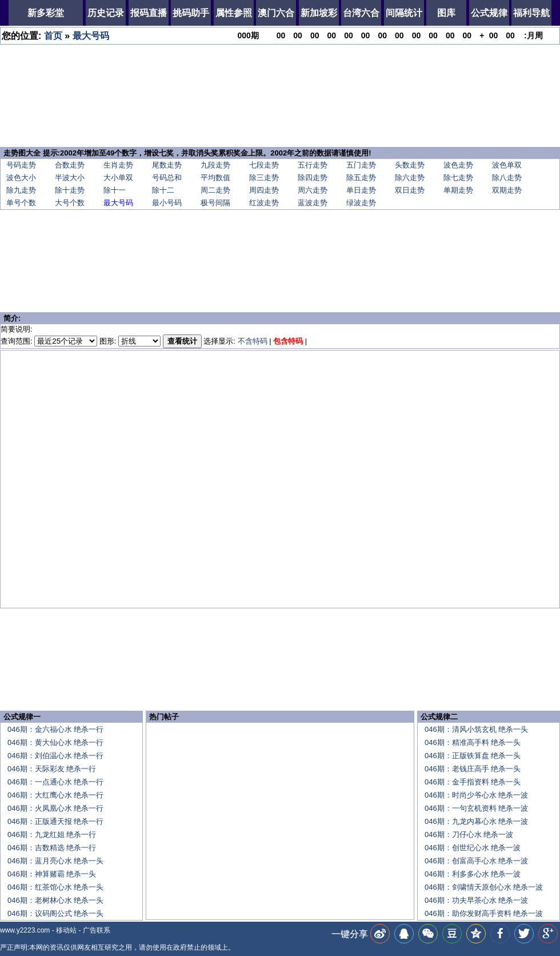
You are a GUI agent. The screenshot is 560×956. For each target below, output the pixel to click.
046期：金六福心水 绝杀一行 (55, 729)
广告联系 (97, 930)
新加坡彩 (319, 13)
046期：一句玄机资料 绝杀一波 (476, 808)
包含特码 (288, 341)
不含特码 (253, 341)
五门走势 (361, 165)
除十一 (115, 190)
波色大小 (21, 178)
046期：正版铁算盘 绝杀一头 (473, 756)
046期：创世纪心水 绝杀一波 (473, 848)
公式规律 (489, 13)
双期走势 (507, 190)
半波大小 (70, 178)
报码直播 (149, 13)
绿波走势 (361, 203)
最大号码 (91, 36)
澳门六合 (276, 13)
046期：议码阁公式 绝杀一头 (55, 913)
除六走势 (410, 178)
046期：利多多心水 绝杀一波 (473, 874)
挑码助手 (191, 13)
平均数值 (215, 178)
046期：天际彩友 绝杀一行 (52, 769)
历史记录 (106, 13)
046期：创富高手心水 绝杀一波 (476, 861)
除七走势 (458, 178)
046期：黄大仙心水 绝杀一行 (55, 742)
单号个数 (21, 203)
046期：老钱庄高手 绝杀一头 (473, 769)
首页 (53, 36)
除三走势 (264, 178)
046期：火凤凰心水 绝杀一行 (55, 808)
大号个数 (70, 203)
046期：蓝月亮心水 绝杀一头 (55, 861)
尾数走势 (167, 165)
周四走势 (264, 190)
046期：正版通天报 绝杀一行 (55, 821)
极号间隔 (215, 203)
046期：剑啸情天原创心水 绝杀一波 (484, 887)
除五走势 (361, 178)
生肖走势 (118, 165)
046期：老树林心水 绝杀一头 (55, 900)
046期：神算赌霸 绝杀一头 (52, 874)
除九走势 (21, 190)
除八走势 (507, 178)
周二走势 (215, 190)
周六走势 (313, 190)
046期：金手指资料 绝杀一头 (473, 782)
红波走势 (264, 203)
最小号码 (167, 203)
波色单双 (507, 165)
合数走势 (70, 165)
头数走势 (410, 165)
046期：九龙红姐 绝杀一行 (52, 834)
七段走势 (264, 165)
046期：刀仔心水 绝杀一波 (469, 834)
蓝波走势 (313, 203)
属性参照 (234, 13)
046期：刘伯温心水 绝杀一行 (55, 756)
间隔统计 (404, 13)
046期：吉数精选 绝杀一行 (52, 848)
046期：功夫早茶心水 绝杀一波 (476, 900)
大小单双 (118, 178)
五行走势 (313, 165)
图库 (446, 13)
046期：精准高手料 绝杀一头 (473, 742)
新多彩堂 (46, 13)
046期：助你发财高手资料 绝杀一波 (484, 913)
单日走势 (361, 190)
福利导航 (531, 13)
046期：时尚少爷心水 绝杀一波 (476, 795)
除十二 (163, 190)
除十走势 (70, 190)
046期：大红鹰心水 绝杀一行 (55, 795)
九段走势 (215, 165)
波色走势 (458, 165)
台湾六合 (361, 13)
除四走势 (313, 178)
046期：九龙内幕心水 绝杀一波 (476, 821)
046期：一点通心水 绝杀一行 (55, 782)
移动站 (66, 930)
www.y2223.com (25, 930)
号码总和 (167, 178)
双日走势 (410, 190)
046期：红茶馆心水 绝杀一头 (55, 887)
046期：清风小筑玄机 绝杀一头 (476, 729)
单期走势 (458, 190)
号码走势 (21, 165)
